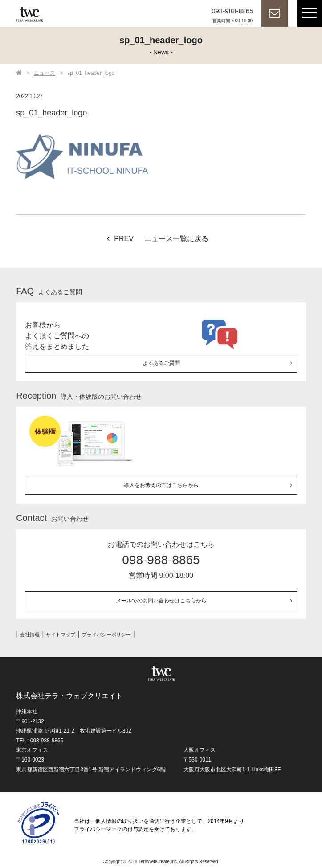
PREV (118, 239)
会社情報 (30, 635)
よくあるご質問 (161, 363)
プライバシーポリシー (106, 635)
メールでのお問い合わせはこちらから (161, 601)
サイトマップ (61, 635)
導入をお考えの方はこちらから (161, 485)
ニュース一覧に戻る (176, 239)
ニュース (45, 73)
